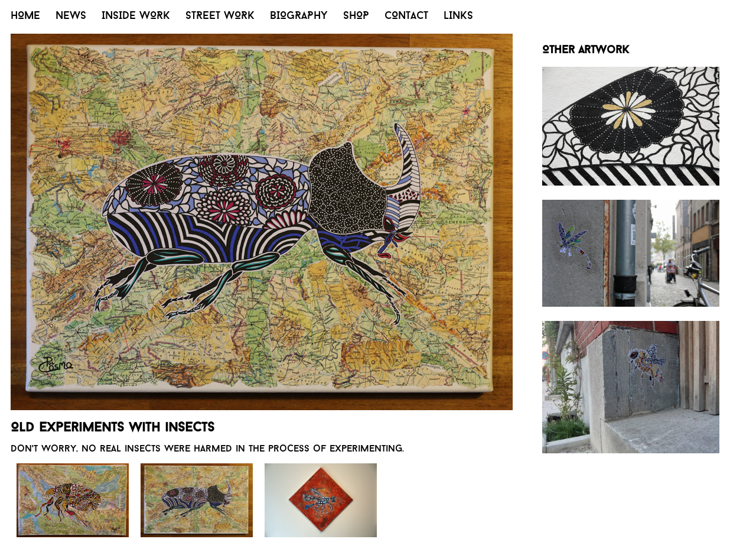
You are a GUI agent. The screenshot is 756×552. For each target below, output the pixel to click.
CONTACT (406, 16)
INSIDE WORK (136, 16)
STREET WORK (220, 16)
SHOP (356, 16)
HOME (25, 16)
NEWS (71, 16)
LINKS (458, 16)
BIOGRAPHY (299, 16)
